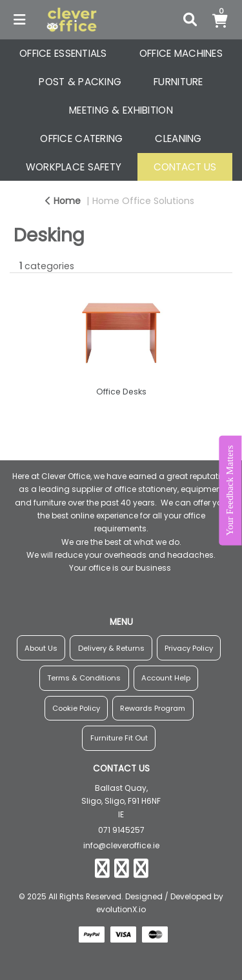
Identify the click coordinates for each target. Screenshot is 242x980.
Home (63, 201)
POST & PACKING (80, 82)
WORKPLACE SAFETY (74, 167)
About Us (41, 648)
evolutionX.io (121, 909)
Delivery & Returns (111, 648)
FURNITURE (178, 82)
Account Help (166, 678)
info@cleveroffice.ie (121, 845)
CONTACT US (185, 167)
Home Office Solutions (143, 201)
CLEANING (178, 138)
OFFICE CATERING (81, 138)
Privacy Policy (189, 648)
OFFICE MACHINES (181, 53)
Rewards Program (153, 708)
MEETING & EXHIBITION (121, 110)
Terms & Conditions (84, 678)
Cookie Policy (76, 708)
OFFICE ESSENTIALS (63, 53)
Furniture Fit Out (119, 738)
